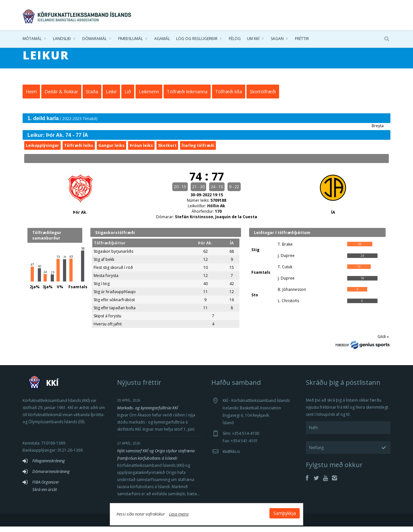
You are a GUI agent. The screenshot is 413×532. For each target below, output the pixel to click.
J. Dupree (286, 261)
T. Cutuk (285, 272)
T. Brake (285, 250)
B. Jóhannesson (292, 295)
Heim (31, 97)
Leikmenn (149, 97)
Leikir (111, 97)
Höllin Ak (216, 211)
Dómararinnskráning (51, 477)
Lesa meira (179, 514)
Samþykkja (285, 513)
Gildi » (383, 342)
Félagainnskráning (49, 466)
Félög (235, 39)
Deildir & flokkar (61, 97)
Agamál (162, 39)
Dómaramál (95, 39)
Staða (92, 97)
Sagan (277, 39)
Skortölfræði (263, 97)
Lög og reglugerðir (197, 39)
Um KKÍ (253, 39)
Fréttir (302, 39)
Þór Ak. (80, 218)
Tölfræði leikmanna (187, 97)
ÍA (333, 218)
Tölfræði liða (229, 97)
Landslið (62, 39)
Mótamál (32, 39)
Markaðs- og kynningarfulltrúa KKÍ (148, 413)
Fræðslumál (131, 39)
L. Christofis (288, 306)
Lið (128, 97)
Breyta (378, 131)
